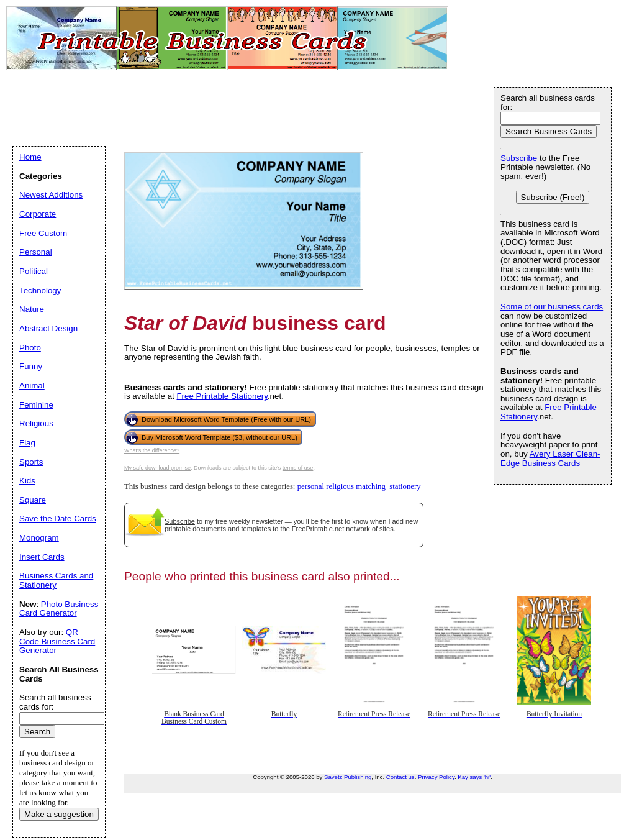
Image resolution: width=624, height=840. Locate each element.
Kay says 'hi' (474, 777)
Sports (31, 462)
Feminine (36, 405)
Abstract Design (48, 328)
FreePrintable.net (318, 529)
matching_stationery (388, 486)
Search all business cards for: (548, 103)
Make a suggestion (59, 814)
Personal (36, 252)
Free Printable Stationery (222, 396)
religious (340, 486)
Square (33, 500)
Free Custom (43, 233)
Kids (27, 481)
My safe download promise (157, 468)
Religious (36, 423)
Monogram (39, 538)
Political (34, 271)
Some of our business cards (552, 307)
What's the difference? (152, 450)
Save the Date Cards (58, 518)
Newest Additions (51, 195)
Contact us (400, 777)
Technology (40, 290)
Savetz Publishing (348, 777)
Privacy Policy (436, 777)
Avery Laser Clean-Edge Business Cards (550, 459)
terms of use (298, 468)
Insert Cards (42, 557)
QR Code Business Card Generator (57, 641)
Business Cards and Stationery (56, 580)
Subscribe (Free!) (553, 197)
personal (311, 486)
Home (30, 157)
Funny (31, 366)
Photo (30, 348)
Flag (27, 443)
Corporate (38, 214)
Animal (32, 386)
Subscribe (180, 521)
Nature (32, 309)
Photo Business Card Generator (59, 609)
